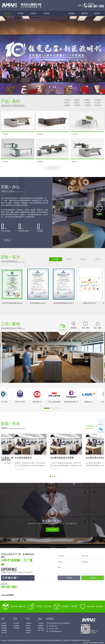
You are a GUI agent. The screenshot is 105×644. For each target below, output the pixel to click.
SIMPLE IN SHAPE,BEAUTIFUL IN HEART (52, 522)
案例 (40, 619)
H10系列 (87, 103)
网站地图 (101, 643)
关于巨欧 (20, 13)
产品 (28, 619)
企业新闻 (90, 426)
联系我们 (97, 13)
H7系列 (66, 103)
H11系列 (98, 103)
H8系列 (77, 103)
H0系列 (77, 100)
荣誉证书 (70, 259)
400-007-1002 (53, 626)
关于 (3, 619)
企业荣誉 (4, 628)
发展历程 (4, 626)
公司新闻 (16, 626)
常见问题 (16, 628)
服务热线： (18, 586)
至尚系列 (98, 100)
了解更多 (6, 247)
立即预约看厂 (18, 578)
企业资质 (56, 259)
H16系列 (87, 105)
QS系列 (87, 100)
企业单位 (41, 623)
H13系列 (67, 105)
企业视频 (4, 630)
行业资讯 (16, 623)
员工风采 (4, 633)
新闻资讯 (72, 13)
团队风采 (84, 259)
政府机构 (41, 626)
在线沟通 (93, 578)
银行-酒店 (41, 630)
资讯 (15, 619)
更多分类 (98, 105)
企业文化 (97, 259)
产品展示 (35, 13)
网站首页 (8, 13)
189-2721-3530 (53, 629)
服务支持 (85, 13)
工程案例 (46, 13)
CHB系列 (67, 100)
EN (80, 5)
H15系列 (77, 105)
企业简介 (4, 623)
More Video (53, 530)
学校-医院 (41, 628)
